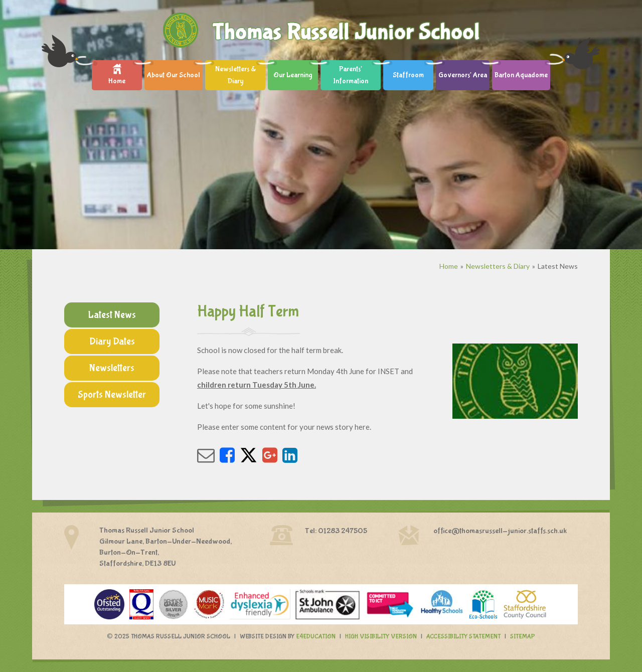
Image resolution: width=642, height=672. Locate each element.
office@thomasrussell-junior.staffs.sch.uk (500, 531)
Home (449, 266)
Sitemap (523, 637)
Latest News (558, 266)
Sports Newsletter (112, 394)
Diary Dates (112, 341)
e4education (316, 637)
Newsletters (112, 368)
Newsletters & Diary (498, 266)
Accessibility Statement (463, 637)
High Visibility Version (381, 637)
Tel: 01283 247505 (336, 531)
